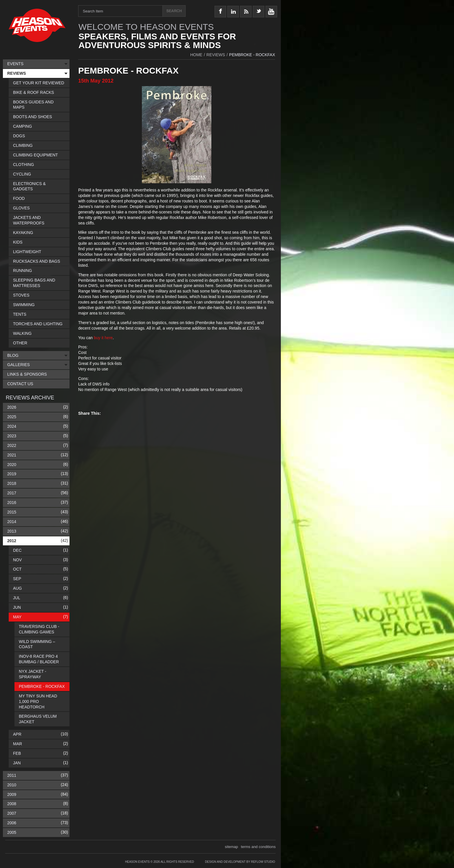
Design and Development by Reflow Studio (240, 862)
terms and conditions (258, 847)
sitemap (232, 847)
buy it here (103, 338)
